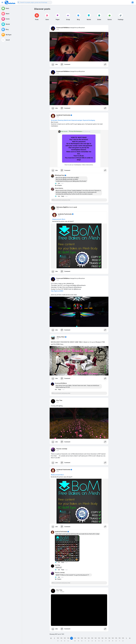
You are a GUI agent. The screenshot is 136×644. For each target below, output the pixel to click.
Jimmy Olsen (61, 337)
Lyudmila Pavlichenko (63, 115)
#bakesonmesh (57, 219)
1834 (61, 639)
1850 (116, 639)
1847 (106, 639)
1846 (102, 639)
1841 (85, 639)
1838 (75, 639)
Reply (63, 196)
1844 (96, 639)
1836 (68, 639)
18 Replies (58, 185)
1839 (78, 639)
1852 (123, 639)
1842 (89, 639)
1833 (58, 639)
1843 (92, 639)
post (76, 207)
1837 (72, 639)
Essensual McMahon (63, 28)
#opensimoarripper (77, 120)
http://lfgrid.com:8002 (57, 291)
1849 (113, 639)
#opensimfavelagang (89, 120)
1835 (65, 639)
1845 (99, 639)
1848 (109, 639)
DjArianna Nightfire (63, 207)
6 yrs (58, 29)
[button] (35, 2)
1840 (82, 639)
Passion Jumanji (62, 449)
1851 (119, 639)
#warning (61, 120)
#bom (63, 219)
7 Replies (58, 579)
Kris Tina (59, 400)
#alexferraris (67, 120)
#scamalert (54, 120)
